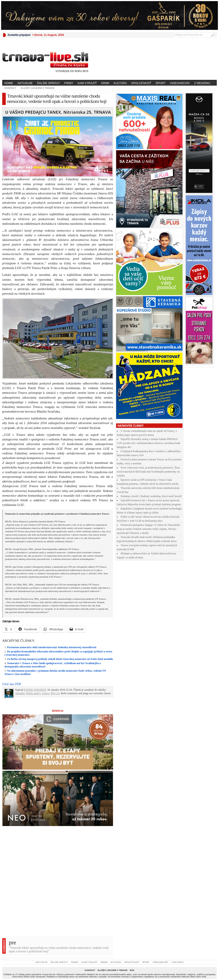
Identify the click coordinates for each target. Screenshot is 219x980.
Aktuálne (25, 83)
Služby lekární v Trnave (38, 88)
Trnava (46, 693)
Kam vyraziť (87, 83)
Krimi (105, 83)
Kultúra (120, 83)
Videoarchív (180, 83)
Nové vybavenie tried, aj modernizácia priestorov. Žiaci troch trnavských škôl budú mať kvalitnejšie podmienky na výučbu (148, 472)
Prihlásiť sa (9, 974)
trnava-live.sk (49, 974)
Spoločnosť (141, 83)
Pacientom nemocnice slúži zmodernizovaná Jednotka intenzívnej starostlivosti (52, 647)
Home (9, 83)
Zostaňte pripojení (19, 35)
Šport (161, 83)
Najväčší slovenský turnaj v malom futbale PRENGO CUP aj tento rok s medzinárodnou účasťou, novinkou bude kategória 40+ (149, 443)
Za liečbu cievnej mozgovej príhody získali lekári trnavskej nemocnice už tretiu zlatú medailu (60, 659)
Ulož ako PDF (12, 684)
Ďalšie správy (49, 83)
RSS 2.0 (55, 693)
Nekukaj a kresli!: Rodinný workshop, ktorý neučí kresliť (151, 496)
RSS (132, 970)
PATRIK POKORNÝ (35, 690)
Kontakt (10, 88)
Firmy (69, 83)
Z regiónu (202, 83)
